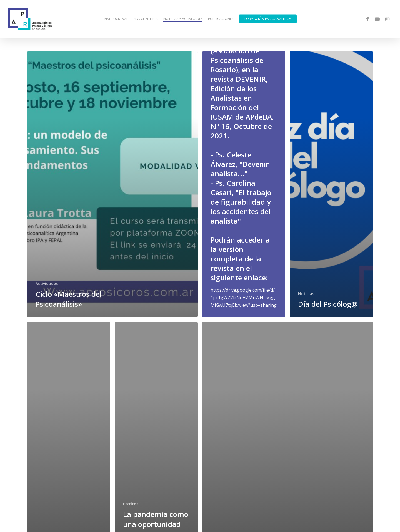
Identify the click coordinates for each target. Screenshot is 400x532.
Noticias (306, 294)
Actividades (47, 284)
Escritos (131, 504)
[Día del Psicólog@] (331, 184)
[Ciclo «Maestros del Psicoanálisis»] (113, 184)
